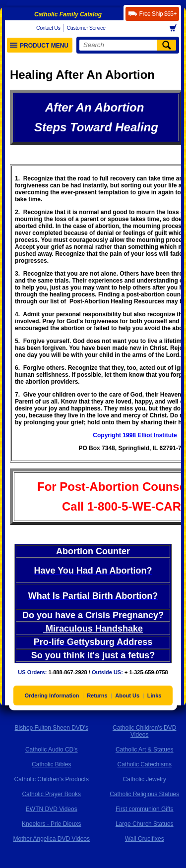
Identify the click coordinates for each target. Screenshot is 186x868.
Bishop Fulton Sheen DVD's (52, 728)
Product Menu (39, 46)
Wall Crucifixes (145, 839)
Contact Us (48, 28)
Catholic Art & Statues (145, 750)
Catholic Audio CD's (52, 750)
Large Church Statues (145, 824)
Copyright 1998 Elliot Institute (135, 435)
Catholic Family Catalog (68, 14)
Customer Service (86, 28)
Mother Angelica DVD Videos (51, 839)
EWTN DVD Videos (52, 809)
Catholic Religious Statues (144, 794)
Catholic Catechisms (145, 764)
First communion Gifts (145, 809)
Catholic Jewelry (145, 779)
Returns (97, 695)
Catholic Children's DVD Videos (144, 731)
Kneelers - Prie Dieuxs (51, 824)
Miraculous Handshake (93, 629)
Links (155, 695)
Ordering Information (52, 695)
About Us (127, 695)
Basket (176, 28)
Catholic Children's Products (52, 779)
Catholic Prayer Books (51, 794)
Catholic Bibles (51, 764)
